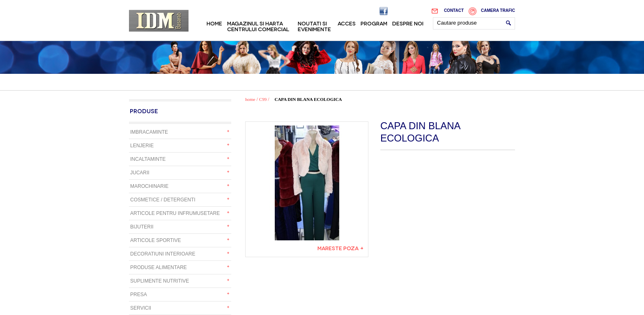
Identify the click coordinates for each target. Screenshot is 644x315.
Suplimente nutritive (160, 281)
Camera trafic (498, 10)
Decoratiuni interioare (163, 254)
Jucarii (140, 173)
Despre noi (408, 23)
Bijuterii (142, 227)
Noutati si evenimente (314, 26)
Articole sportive (156, 240)
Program (374, 23)
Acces (347, 23)
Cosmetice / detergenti (163, 200)
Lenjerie (142, 146)
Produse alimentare (159, 267)
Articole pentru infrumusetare (175, 213)
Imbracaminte (149, 132)
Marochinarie (149, 186)
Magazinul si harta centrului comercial (258, 26)
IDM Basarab (159, 21)
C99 (263, 99)
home (250, 99)
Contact (454, 10)
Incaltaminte (148, 159)
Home (214, 23)
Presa (139, 294)
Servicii (141, 308)
